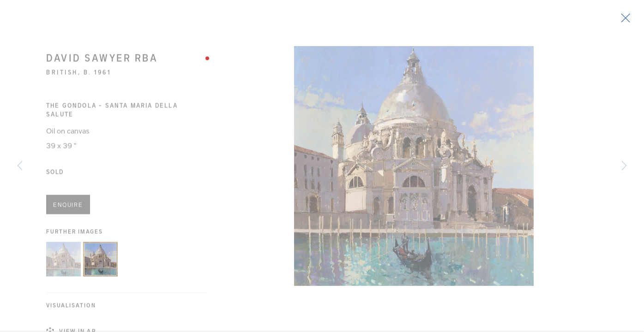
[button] (63, 263)
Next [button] (624, 166)
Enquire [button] (68, 208)
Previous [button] (20, 166)
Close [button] (630, 21)
